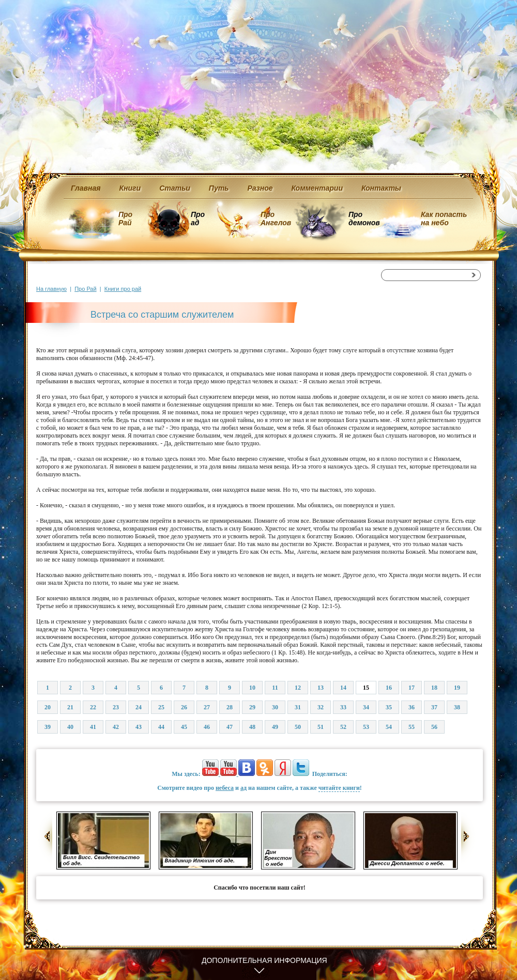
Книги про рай (123, 289)
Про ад (197, 219)
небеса (225, 788)
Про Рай (125, 219)
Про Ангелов (276, 219)
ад (244, 788)
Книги (130, 188)
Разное (260, 188)
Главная (86, 188)
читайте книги (339, 788)
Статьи (175, 188)
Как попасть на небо (444, 219)
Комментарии (317, 188)
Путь (219, 188)
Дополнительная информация (264, 960)
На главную (51, 289)
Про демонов (364, 219)
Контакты (381, 188)
